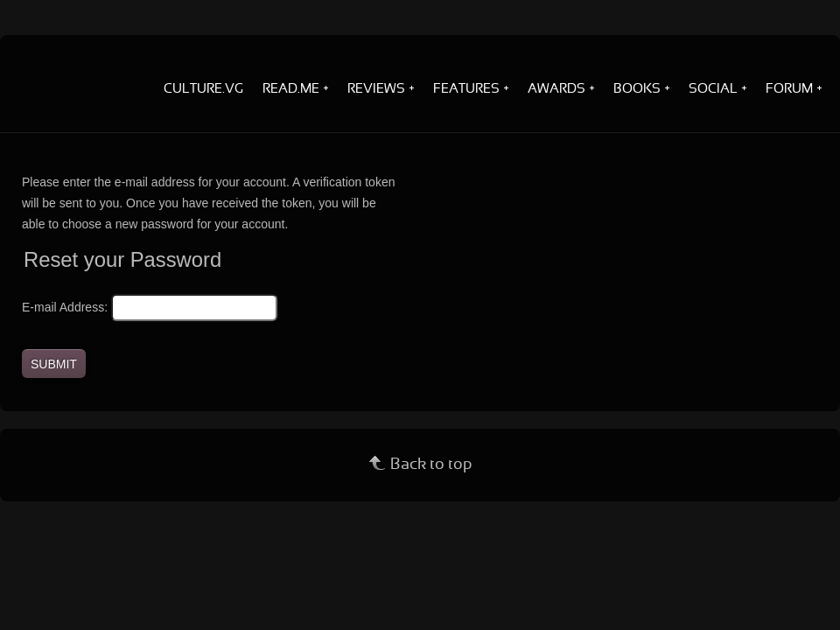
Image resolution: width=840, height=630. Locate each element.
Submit (54, 364)
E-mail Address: (65, 307)
